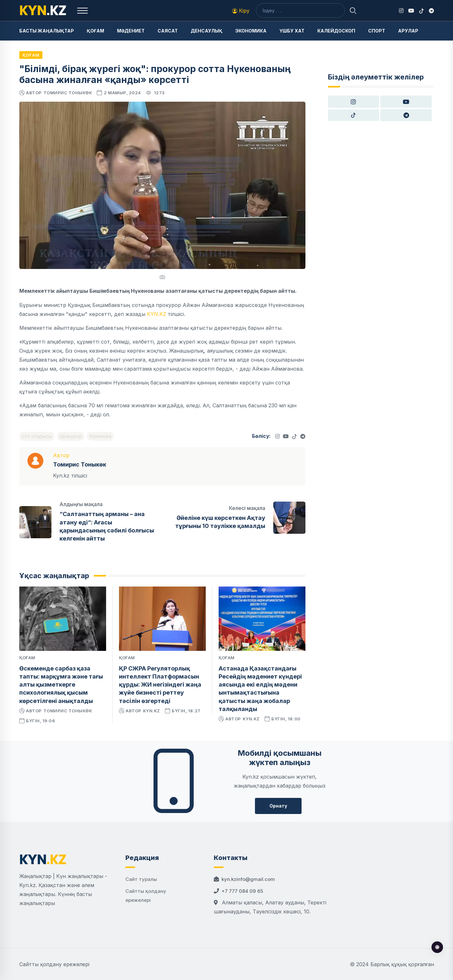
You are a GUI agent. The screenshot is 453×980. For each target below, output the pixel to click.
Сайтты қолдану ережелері (54, 964)
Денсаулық (207, 31)
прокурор (71, 436)
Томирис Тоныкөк (68, 93)
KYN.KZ (157, 314)
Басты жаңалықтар (47, 31)
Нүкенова (100, 436)
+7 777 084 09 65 (242, 891)
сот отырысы (37, 436)
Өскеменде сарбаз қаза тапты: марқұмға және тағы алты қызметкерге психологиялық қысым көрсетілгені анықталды (61, 685)
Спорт (377, 31)
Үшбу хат (292, 31)
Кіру (241, 11)
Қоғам (95, 31)
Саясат (168, 31)
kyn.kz (152, 711)
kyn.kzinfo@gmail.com (248, 879)
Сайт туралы (141, 879)
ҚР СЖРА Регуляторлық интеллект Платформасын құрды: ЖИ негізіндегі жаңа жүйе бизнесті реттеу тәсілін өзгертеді (160, 685)
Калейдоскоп (336, 31)
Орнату (278, 806)
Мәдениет (131, 31)
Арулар (408, 31)
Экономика (251, 31)
